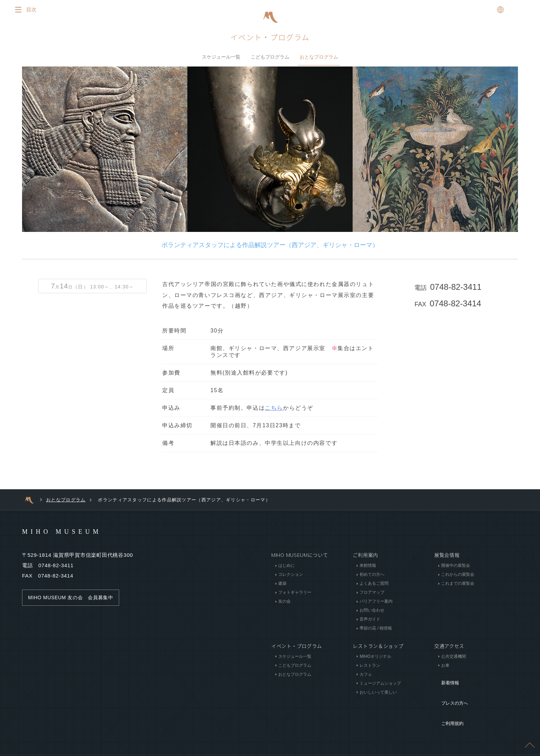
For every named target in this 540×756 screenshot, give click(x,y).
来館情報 (368, 568)
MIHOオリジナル (375, 658)
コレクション (291, 577)
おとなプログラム (319, 58)
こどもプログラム (270, 58)
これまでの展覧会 (458, 586)
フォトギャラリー (295, 595)
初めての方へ (372, 577)
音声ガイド (370, 622)
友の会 (284, 604)
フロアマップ (372, 595)
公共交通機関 (454, 658)
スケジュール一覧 (221, 58)
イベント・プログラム (270, 39)
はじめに (287, 568)
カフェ (366, 676)
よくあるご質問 (374, 586)
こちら (274, 410)
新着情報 (444, 680)
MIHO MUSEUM (75, 533)
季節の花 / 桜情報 (376, 631)
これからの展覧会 (458, 577)
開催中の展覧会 (456, 568)
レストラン (370, 667)
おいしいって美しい (378, 694)
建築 (282, 586)
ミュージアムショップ (380, 685)
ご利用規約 (447, 701)
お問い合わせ (372, 613)
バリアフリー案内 (376, 604)
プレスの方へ (449, 690)
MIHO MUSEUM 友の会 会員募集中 (74, 600)
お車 (445, 667)
